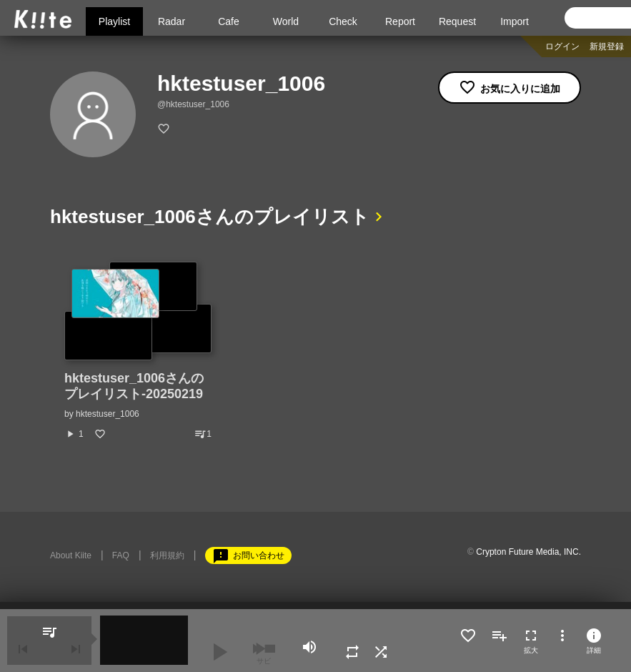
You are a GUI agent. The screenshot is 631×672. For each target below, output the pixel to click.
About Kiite (71, 555)
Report (400, 21)
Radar (172, 21)
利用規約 (167, 555)
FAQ (121, 555)
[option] (138, 351)
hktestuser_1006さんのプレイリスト (210, 217)
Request (457, 21)
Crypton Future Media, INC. (528, 552)
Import (515, 21)
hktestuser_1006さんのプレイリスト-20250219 (134, 386)
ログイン (562, 46)
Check (343, 21)
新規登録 (607, 46)
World (286, 21)
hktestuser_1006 (108, 414)
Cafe (229, 21)
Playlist (114, 21)
